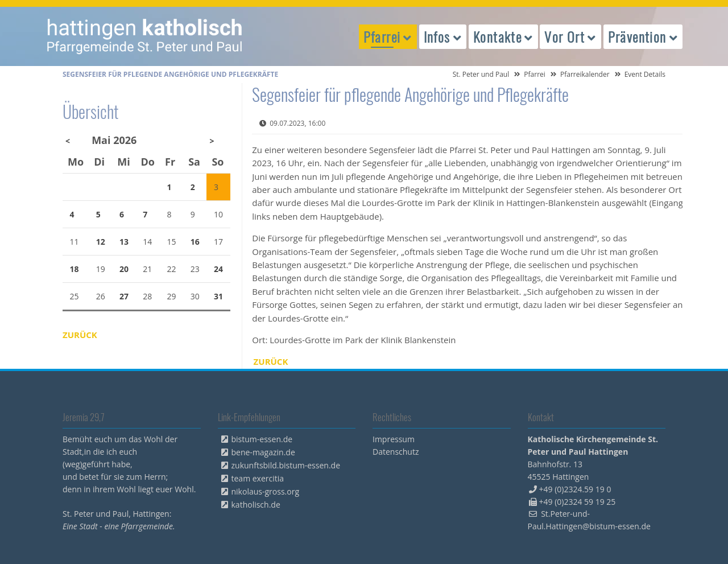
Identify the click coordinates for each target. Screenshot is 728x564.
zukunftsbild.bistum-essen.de (286, 465)
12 (101, 242)
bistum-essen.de (262, 439)
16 (195, 242)
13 (124, 242)
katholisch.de (256, 505)
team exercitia (258, 478)
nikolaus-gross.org (266, 491)
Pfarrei (535, 74)
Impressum (394, 439)
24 (218, 269)
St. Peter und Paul (481, 74)
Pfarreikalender (585, 74)
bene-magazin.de (263, 452)
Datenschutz (396, 452)
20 (124, 269)
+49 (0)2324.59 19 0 (575, 489)
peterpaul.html (145, 36)
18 (75, 269)
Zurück (271, 361)
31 (218, 296)
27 (124, 296)
